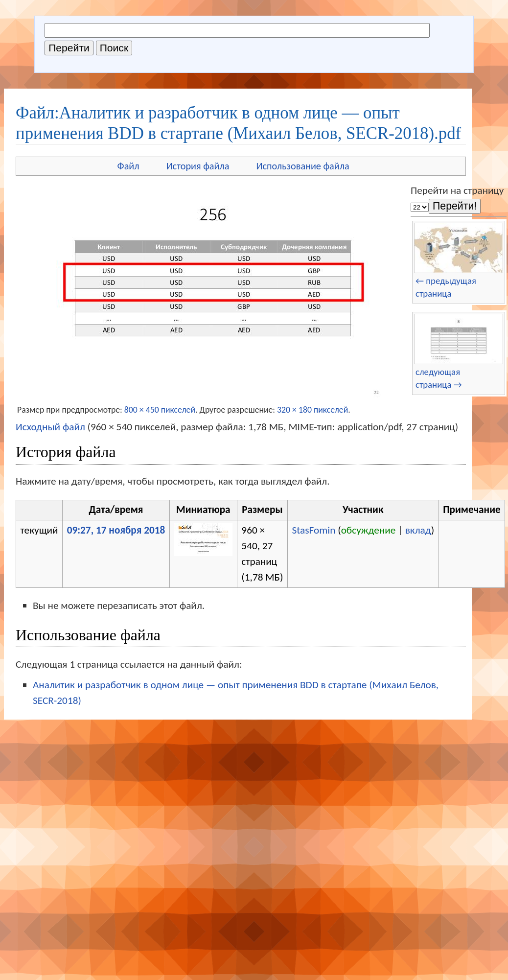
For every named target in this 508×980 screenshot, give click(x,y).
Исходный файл (50, 427)
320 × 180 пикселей (312, 410)
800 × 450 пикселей (160, 410)
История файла (198, 166)
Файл (128, 166)
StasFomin (313, 530)
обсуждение (369, 530)
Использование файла (302, 166)
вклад (418, 530)
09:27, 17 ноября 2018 (116, 530)
